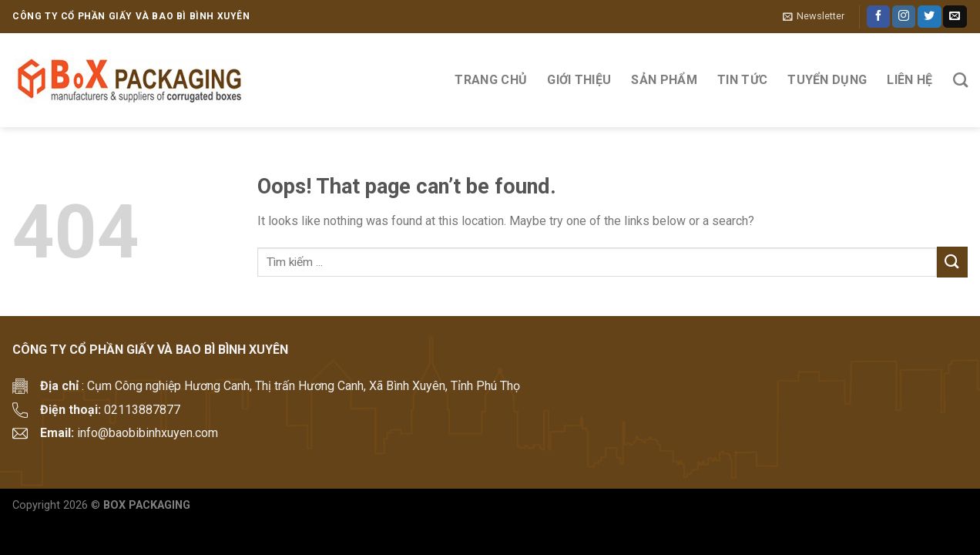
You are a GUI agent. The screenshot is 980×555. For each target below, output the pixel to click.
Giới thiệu (579, 80)
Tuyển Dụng (827, 80)
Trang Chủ (491, 80)
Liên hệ (910, 80)
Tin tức (742, 80)
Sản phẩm (664, 80)
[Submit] (952, 262)
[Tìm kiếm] (960, 80)
